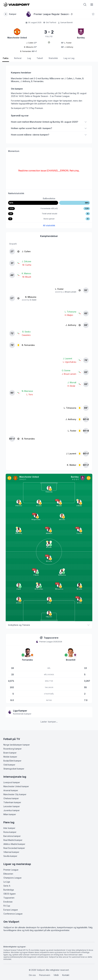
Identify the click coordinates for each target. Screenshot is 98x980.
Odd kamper (9, 765)
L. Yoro (30, 394)
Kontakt (66, 975)
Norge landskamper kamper (17, 745)
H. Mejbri (69, 315)
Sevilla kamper (10, 856)
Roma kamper (10, 832)
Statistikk (53, 58)
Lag (29, 58)
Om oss (32, 975)
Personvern (45, 975)
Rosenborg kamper (13, 749)
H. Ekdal (71, 386)
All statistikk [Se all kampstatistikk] (49, 225)
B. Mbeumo (31, 297)
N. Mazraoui (27, 391)
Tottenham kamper (12, 802)
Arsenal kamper (11, 790)
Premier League (11, 870)
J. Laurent (68, 358)
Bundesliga (9, 890)
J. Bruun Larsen (70, 292)
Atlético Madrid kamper (14, 844)
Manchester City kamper (15, 794)
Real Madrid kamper (13, 840)
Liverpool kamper (12, 782)
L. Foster (59, 289)
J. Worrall (72, 382)
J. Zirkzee (26, 261)
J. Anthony (71, 325)
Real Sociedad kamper (14, 848)
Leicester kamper (12, 806)
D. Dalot (33, 300)
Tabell (40, 58)
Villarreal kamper (11, 852)
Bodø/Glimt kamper (12, 761)
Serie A (7, 886)
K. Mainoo (26, 273)
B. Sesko (26, 332)
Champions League (12, 878)
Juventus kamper (12, 810)
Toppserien (9, 898)
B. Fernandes (28, 345)
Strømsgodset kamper (14, 769)
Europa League (11, 910)
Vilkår (56, 975)
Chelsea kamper (11, 798)
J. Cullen (26, 251)
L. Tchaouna (71, 312)
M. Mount (27, 277)
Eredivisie (8, 902)
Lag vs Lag (69, 58)
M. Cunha (27, 265)
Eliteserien (8, 874)
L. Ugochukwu (70, 362)
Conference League (13, 914)
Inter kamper (9, 828)
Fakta (6, 58)
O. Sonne (66, 370)
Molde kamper (10, 757)
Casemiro (26, 335)
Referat (18, 58)
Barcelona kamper (12, 836)
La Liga (7, 882)
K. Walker (72, 465)
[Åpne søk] (85, 5)
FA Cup (7, 906)
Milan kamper (10, 814)
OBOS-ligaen (10, 894)
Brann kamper (10, 753)
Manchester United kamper (16, 786)
